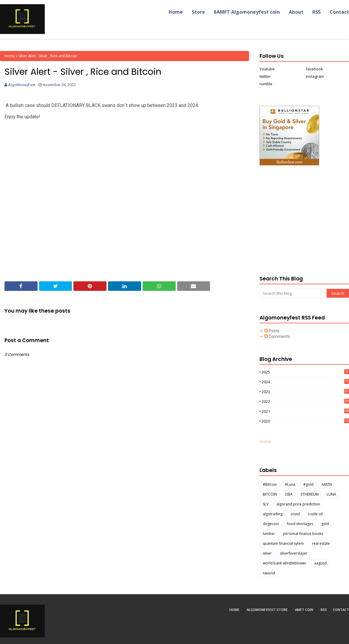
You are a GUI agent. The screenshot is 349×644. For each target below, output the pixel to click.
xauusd (269, 573)
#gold (308, 484)
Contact (341, 610)
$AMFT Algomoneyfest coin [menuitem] (247, 12)
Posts (272, 331)
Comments (277, 336)
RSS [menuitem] (316, 12)
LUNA (331, 494)
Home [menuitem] (176, 12)
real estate (321, 543)
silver (267, 553)
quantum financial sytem (283, 543)
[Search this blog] (293, 293)
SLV (266, 504)
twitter (265, 76)
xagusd (321, 563)
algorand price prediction (298, 504)
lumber (269, 534)
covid (295, 514)
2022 (305, 401)
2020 (305, 421)
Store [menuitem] (198, 12)
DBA (289, 494)
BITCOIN (270, 494)
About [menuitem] (296, 12)
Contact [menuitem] (339, 12)
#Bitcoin (270, 484)
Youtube (267, 69)
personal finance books (303, 534)
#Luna (290, 484)
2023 (305, 392)
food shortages (300, 524)
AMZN (327, 484)
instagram (315, 76)
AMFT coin (304, 610)
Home (10, 56)
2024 (305, 382)
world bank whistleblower (285, 563)
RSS (324, 610)
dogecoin (271, 524)
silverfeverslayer (294, 553)
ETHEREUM (310, 494)
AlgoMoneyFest (22, 85)
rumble (266, 84)
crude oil (315, 514)
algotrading (273, 514)
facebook (314, 69)
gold (325, 524)
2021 (305, 411)
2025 (305, 372)
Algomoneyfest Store (267, 610)
